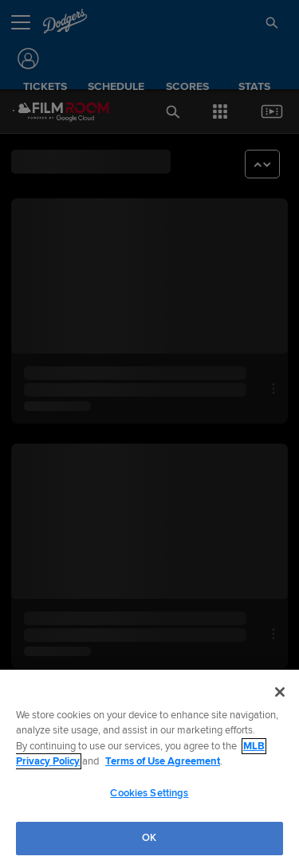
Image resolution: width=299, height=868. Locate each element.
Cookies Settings (149, 793)
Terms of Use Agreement (163, 761)
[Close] (280, 692)
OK (149, 838)
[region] (149, 769)
